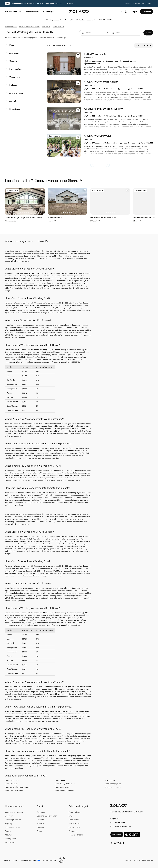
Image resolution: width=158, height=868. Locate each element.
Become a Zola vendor (47, 816)
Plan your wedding (13, 12)
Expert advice (33, 12)
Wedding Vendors (11, 27)
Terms (15, 860)
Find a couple (48, 12)
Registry (9, 823)
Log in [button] (134, 12)
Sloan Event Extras (12, 780)
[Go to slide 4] (66, 73)
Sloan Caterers (61, 780)
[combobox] (127, 33)
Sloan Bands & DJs (62, 787)
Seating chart (11, 839)
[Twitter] (118, 844)
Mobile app (10, 842)
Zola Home (137, 3)
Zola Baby (128, 3)
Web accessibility (49, 860)
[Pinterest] (115, 844)
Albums (8, 835)
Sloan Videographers (113, 784)
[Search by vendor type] (95, 33)
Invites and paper (12, 827)
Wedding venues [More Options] (53, 20)
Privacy (7, 860)
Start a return (74, 823)
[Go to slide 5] (68, 73)
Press (39, 831)
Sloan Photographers (113, 787)
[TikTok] (123, 844)
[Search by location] (127, 33)
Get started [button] (147, 12)
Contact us (73, 831)
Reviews (40, 820)
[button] (108, 33)
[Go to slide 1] (60, 73)
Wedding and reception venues (29, 27)
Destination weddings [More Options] (86, 20)
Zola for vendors (148, 3)
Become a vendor (105, 20)
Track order (74, 820)
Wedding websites (13, 820)
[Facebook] (112, 844)
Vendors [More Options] (69, 20)
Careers (40, 827)
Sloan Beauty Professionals (65, 784)
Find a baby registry (121, 826)
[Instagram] (120, 844)
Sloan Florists (110, 780)
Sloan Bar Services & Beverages (17, 787)
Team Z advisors (76, 835)
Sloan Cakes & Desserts (14, 791)
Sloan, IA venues (58, 27)
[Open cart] (126, 12)
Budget (8, 831)
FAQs (71, 816)
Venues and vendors (14, 812)
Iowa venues (46, 27)
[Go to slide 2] (62, 73)
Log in (115, 819)
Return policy (74, 827)
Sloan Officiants (11, 784)
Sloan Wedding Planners (64, 791)
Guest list (9, 816)
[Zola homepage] (79, 12)
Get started (117, 834)
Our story (41, 812)
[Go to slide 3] (64, 73)
